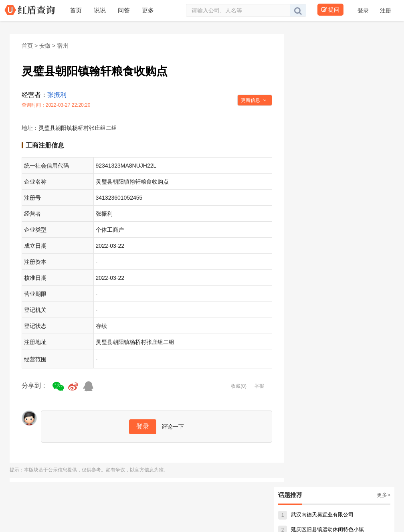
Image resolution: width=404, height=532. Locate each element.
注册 (386, 10)
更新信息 (254, 100)
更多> (384, 495)
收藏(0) (239, 386)
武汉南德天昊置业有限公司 (316, 515)
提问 (330, 10)
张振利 (57, 95)
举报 (259, 386)
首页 (27, 46)
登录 (364, 10)
